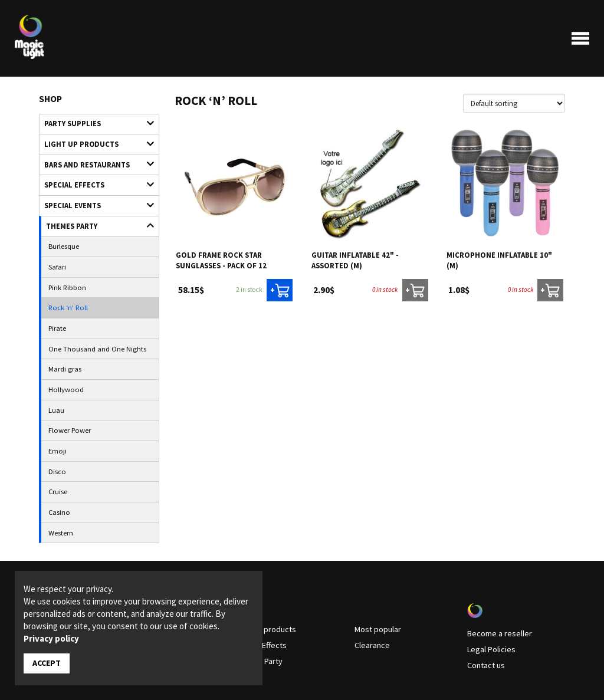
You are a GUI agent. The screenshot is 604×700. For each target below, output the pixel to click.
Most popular (376, 584)
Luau (55, 380)
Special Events (94, 196)
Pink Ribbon (65, 270)
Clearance (370, 599)
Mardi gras (63, 343)
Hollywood (63, 361)
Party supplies (94, 122)
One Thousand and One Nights (90, 324)
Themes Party (95, 214)
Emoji (56, 416)
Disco (55, 435)
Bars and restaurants (94, 159)
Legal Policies (489, 603)
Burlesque (62, 232)
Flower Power (66, 398)
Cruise (57, 453)
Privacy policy (51, 639)
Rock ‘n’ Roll (65, 288)
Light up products (94, 141)
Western (59, 489)
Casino (58, 471)
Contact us (485, 618)
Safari (56, 251)
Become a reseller (495, 589)
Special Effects (94, 177)
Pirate (56, 306)
